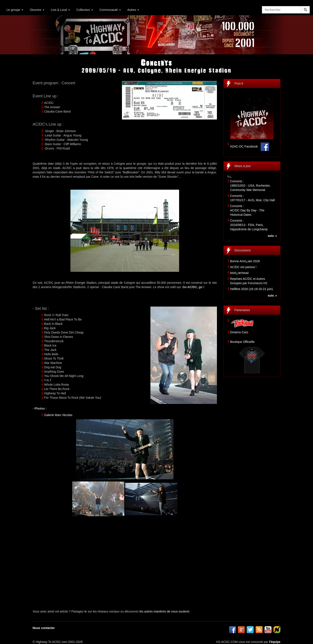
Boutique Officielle (242, 342)
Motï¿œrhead (239, 273)
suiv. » (272, 236)
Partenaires (242, 310)
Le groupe (15, 10)
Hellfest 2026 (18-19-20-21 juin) (252, 289)
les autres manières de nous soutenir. (165, 611)
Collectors (85, 10)
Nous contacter (44, 628)
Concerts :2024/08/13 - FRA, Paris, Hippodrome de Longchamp (249, 225)
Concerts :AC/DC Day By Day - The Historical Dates (247, 210)
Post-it (239, 83)
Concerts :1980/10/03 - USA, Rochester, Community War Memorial (250, 186)
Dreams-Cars (239, 332)
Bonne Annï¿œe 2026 (245, 261)
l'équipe (275, 642)
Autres (133, 10)
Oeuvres (37, 10)
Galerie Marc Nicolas (58, 415)
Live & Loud (60, 10)
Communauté (110, 10)
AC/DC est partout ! (243, 267)
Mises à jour (243, 166)
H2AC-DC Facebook (244, 146)
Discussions (243, 250)
